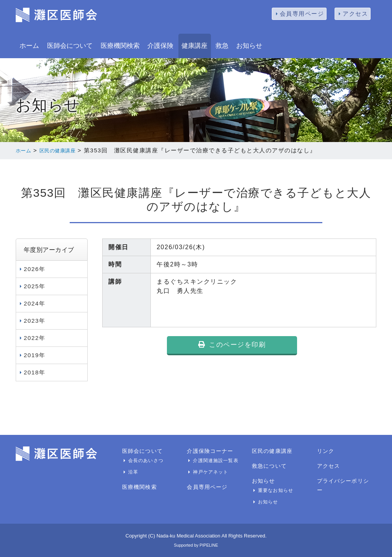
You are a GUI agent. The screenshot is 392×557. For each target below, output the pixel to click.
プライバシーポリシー (344, 480)
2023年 (35, 320)
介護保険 (160, 46)
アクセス (355, 14)
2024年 (35, 303)
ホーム (29, 46)
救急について (268, 466)
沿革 (133, 472)
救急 (222, 46)
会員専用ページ (302, 14)
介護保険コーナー (208, 451)
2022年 (35, 337)
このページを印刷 (232, 349)
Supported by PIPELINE (196, 545)
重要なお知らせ (274, 490)
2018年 (35, 372)
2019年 (35, 355)
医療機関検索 (120, 46)
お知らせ (249, 46)
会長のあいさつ (145, 460)
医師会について (70, 46)
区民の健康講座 (65, 150)
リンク (325, 451)
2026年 (35, 269)
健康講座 (194, 46)
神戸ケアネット (209, 472)
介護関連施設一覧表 (214, 460)
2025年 (35, 286)
